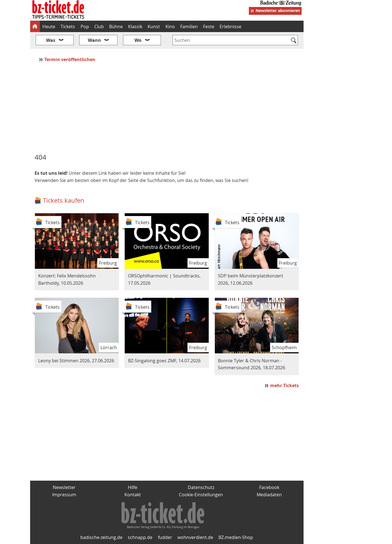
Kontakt (133, 495)
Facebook (269, 487)
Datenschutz (201, 487)
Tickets (68, 27)
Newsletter (64, 487)
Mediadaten (269, 495)
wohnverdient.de (195, 537)
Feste (209, 27)
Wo (138, 40)
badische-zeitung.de (101, 537)
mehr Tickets (284, 385)
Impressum (64, 495)
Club (99, 27)
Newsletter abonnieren (278, 10)
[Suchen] (294, 41)
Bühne (116, 27)
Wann (94, 40)
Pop (85, 27)
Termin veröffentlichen (70, 59)
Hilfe (133, 487)
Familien (189, 27)
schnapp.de (140, 537)
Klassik (135, 27)
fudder (165, 537)
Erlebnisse (230, 27)
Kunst (154, 27)
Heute (49, 27)
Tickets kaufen (64, 200)
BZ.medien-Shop (236, 537)
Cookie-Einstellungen (201, 495)
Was (51, 40)
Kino (170, 27)
